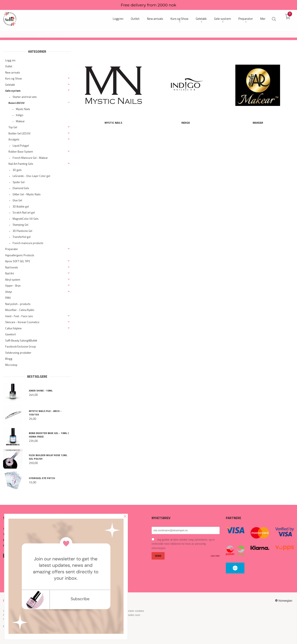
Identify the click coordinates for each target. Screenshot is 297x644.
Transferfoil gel (22, 237)
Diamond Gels (21, 188)
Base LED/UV (16, 103)
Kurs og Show (14, 78)
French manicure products (28, 243)
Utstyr (9, 292)
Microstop (11, 365)
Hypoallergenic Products (20, 255)
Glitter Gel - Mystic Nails (27, 194)
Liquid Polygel (21, 146)
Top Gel (13, 127)
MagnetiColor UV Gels (26, 219)
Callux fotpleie (13, 328)
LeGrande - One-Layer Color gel (31, 176)
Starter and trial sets (25, 97)
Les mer (215, 556)
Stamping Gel (20, 225)
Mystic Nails (23, 109)
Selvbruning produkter (18, 353)
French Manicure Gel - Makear (30, 158)
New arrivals (13, 72)
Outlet (9, 66)
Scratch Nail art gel (24, 212)
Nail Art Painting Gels (21, 164)
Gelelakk (10, 85)
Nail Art (9, 273)
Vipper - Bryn (13, 286)
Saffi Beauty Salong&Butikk (21, 340)
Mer (263, 19)
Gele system (13, 91)
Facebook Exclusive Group (21, 346)
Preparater (12, 249)
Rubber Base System (21, 152)
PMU (8, 298)
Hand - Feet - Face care (19, 316)
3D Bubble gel (21, 206)
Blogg (9, 359)
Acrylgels (14, 139)
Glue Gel (17, 200)
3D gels (17, 170)
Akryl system (13, 280)
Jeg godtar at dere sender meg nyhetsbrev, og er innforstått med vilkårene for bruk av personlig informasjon (183, 544)
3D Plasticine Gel (22, 231)
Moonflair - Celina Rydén (20, 310)
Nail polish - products (18, 304)
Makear (20, 121)
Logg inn (10, 60)
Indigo (20, 115)
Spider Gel (19, 182)
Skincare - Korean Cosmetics (22, 322)
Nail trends (12, 267)
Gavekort (10, 334)
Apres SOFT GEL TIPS (18, 261)
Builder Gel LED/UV (19, 133)
